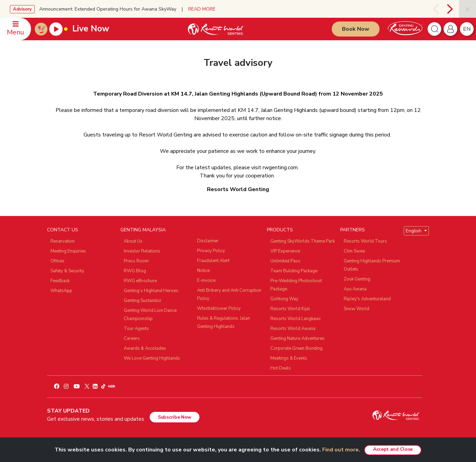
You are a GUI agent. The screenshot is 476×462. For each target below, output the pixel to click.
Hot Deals (281, 368)
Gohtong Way (284, 299)
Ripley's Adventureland (367, 299)
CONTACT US (63, 230)
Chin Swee (354, 251)
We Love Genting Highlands (152, 358)
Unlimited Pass (285, 261)
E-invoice (206, 280)
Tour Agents (136, 329)
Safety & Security (67, 271)
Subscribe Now (175, 417)
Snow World (356, 309)
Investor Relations (142, 251)
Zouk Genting (357, 279)
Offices (57, 261)
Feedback (60, 281)
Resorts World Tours (365, 241)
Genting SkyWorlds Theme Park (303, 241)
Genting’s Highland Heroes (151, 291)
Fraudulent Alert (213, 261)
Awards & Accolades (145, 348)
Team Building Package (294, 271)
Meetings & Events (289, 358)
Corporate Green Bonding (296, 348)
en (467, 29)
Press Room (136, 261)
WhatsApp (61, 291)
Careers (132, 338)
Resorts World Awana (293, 329)
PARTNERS (353, 230)
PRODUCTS (280, 230)
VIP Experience (285, 251)
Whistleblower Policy (219, 308)
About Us (133, 241)
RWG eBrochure (140, 281)
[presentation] (435, 9)
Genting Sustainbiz (143, 301)
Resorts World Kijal (290, 309)
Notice (203, 271)
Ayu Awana (355, 289)
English (414, 231)
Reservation (63, 241)
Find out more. (341, 450)
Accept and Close (393, 449)
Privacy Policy (211, 251)
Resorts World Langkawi (295, 319)
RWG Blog (135, 271)
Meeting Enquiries (68, 251)
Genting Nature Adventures (297, 338)
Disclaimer (208, 241)
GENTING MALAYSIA (143, 230)
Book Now (356, 29)
